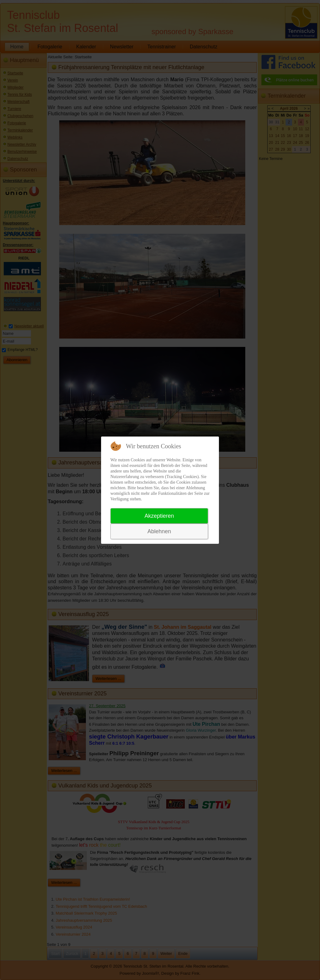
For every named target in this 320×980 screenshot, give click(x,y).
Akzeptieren (159, 516)
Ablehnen (159, 531)
